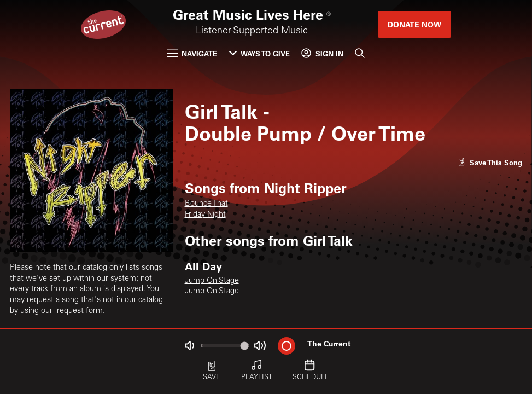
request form (80, 311)
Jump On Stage (212, 281)
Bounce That (206, 204)
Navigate (192, 53)
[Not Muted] (189, 346)
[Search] (360, 53)
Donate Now (414, 24)
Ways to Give (259, 53)
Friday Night (205, 215)
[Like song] (490, 162)
